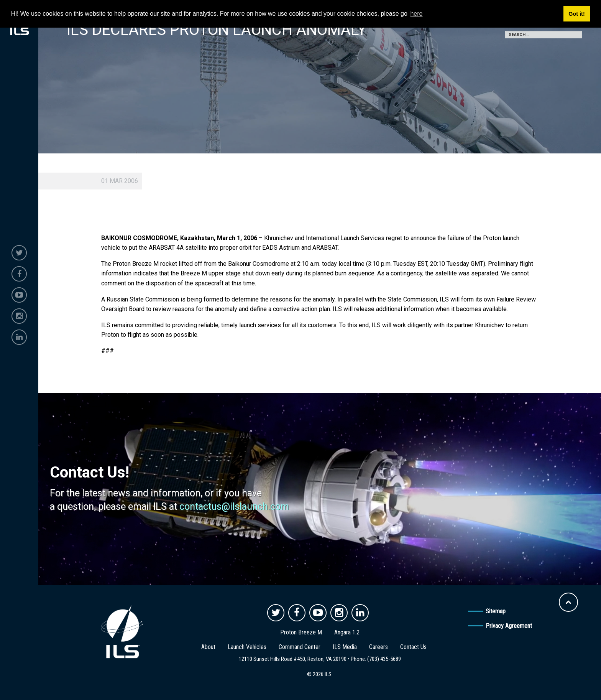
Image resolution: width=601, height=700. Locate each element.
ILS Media (345, 647)
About (208, 647)
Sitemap (496, 611)
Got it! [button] (576, 14)
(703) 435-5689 (384, 659)
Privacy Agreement (509, 626)
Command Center (300, 647)
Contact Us (413, 647)
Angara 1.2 (347, 632)
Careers (378, 647)
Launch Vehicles (247, 647)
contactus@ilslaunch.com (234, 506)
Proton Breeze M (301, 632)
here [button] (416, 14)
